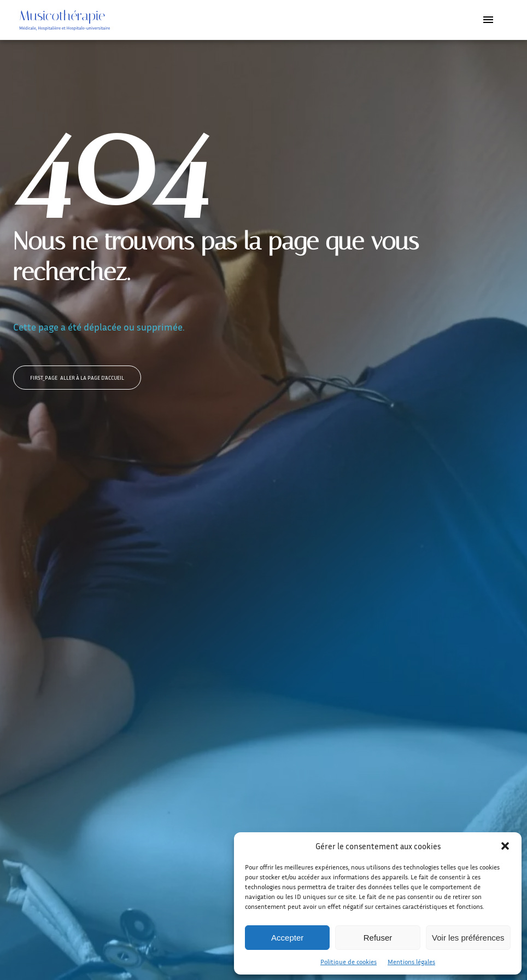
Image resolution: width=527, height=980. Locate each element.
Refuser (378, 938)
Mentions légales (411, 962)
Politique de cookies (349, 962)
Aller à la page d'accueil (77, 378)
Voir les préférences (468, 938)
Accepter (287, 938)
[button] (505, 846)
